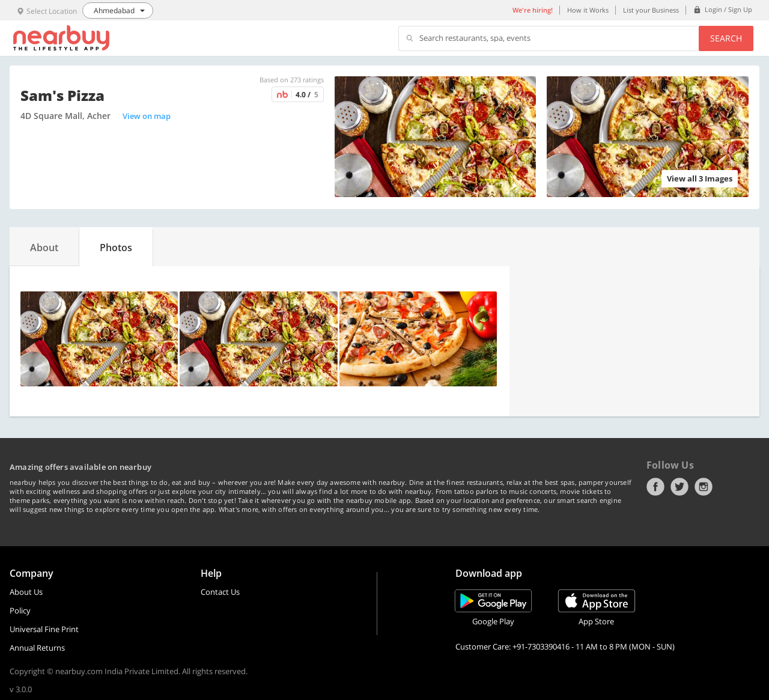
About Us (26, 592)
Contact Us (220, 592)
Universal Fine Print (44, 629)
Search (726, 38)
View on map (147, 116)
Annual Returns (37, 648)
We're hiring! (533, 10)
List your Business (651, 10)
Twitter (679, 487)
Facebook (655, 487)
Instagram (704, 487)
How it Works (588, 10)
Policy (20, 610)
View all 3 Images (700, 178)
